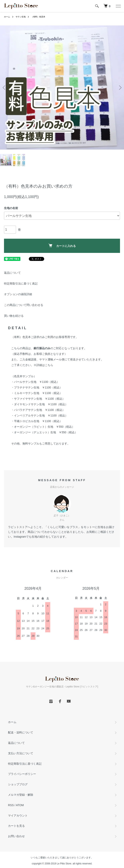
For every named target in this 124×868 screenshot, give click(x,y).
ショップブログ (18, 784)
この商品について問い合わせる (24, 305)
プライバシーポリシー (22, 774)
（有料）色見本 (38, 17)
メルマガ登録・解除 (21, 795)
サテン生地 (21, 17)
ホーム (7, 17)
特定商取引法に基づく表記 (21, 284)
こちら (49, 365)
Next (119, 88)
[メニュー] (118, 6)
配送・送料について (21, 732)
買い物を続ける (14, 316)
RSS (11, 805)
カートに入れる (62, 246)
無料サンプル (31, 444)
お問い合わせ (16, 836)
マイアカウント (18, 816)
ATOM (20, 805)
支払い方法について (21, 753)
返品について (12, 273)
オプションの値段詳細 (18, 294)
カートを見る (16, 826)
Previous (4, 88)
